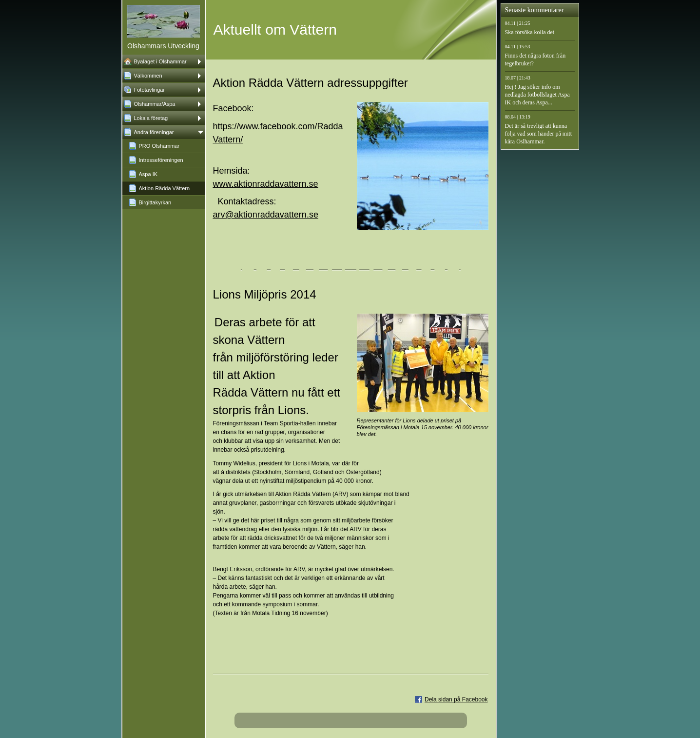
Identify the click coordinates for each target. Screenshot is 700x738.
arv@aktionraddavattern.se (266, 215)
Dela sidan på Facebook (456, 699)
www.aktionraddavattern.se (266, 184)
